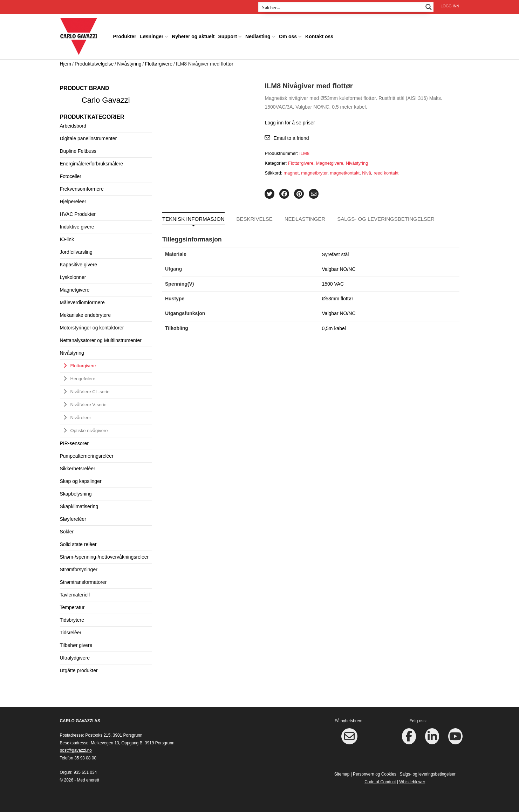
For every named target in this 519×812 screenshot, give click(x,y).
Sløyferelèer (73, 519)
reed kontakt (386, 173)
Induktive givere (77, 227)
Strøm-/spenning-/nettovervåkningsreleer (104, 557)
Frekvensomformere (82, 189)
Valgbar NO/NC (339, 269)
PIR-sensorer (74, 443)
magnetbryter (314, 173)
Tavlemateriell (75, 595)
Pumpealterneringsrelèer (87, 456)
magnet (291, 173)
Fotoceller (71, 176)
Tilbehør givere (76, 645)
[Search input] (341, 7)
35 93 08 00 (85, 758)
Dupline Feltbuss (78, 151)
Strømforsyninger (79, 569)
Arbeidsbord (73, 126)
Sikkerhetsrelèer (78, 469)
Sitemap (342, 774)
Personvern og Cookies (375, 774)
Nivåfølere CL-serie (90, 392)
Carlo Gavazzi (106, 100)
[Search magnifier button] (429, 7)
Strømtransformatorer (83, 582)
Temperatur (72, 607)
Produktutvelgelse (94, 64)
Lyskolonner (73, 277)
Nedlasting (258, 36)
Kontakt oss (319, 36)
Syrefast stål (335, 254)
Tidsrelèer (71, 633)
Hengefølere (83, 379)
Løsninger (152, 36)
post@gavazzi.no (76, 750)
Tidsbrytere (72, 620)
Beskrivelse (254, 219)
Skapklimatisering (79, 506)
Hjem (66, 64)
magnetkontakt (345, 173)
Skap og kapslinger (81, 481)
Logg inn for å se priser (290, 123)
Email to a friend (291, 138)
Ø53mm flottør (337, 299)
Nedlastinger (305, 219)
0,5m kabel (334, 328)
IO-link (67, 239)
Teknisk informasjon (193, 219)
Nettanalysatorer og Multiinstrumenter (101, 340)
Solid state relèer (78, 544)
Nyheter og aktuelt (193, 36)
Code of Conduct (380, 782)
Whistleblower (412, 782)
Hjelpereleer (73, 202)
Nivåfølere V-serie (88, 405)
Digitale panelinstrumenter (88, 138)
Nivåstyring (129, 64)
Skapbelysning (76, 494)
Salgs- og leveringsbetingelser (386, 219)
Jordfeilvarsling (76, 252)
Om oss (288, 36)
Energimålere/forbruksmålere (92, 164)
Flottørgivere (159, 64)
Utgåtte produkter (79, 670)
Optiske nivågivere (89, 431)
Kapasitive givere (79, 265)
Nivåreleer (81, 418)
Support (227, 36)
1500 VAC (333, 284)
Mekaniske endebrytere (86, 315)
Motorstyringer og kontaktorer (92, 328)
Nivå (367, 173)
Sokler (67, 532)
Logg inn (450, 6)
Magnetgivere (329, 163)
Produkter (124, 36)
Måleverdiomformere (82, 302)
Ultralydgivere (75, 658)
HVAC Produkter (78, 214)
